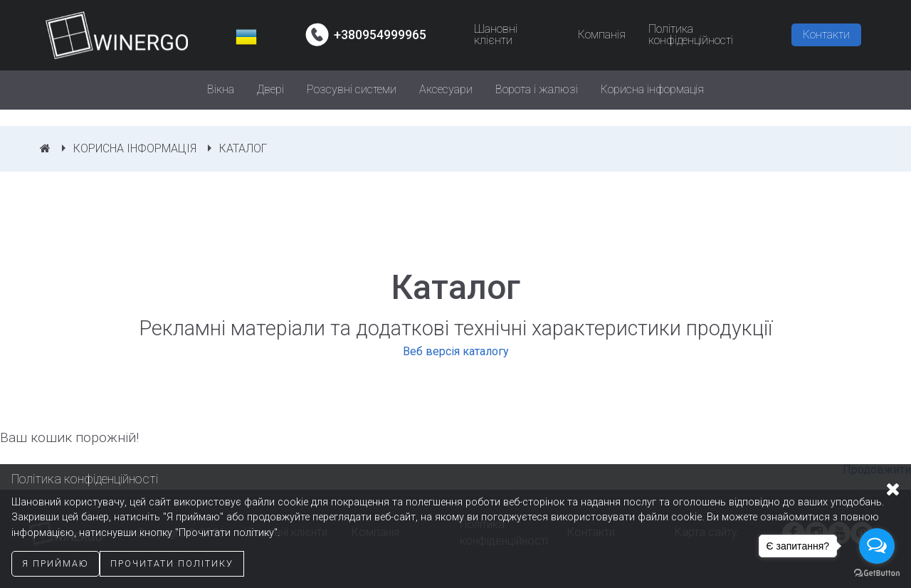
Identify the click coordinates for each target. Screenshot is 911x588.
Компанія (602, 35)
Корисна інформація (652, 89)
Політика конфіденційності (691, 35)
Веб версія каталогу (456, 351)
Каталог (243, 149)
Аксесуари (446, 89)
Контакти (826, 35)
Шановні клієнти (496, 35)
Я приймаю (56, 563)
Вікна (221, 89)
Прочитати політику (172, 563)
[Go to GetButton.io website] (877, 573)
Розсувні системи (352, 89)
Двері (270, 89)
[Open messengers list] (877, 546)
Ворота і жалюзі (537, 89)
